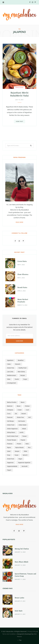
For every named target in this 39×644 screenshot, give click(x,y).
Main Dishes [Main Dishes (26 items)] (21, 372)
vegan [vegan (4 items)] (20, 459)
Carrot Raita (22, 261)
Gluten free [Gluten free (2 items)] (20, 417)
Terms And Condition (9, 634)
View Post (19, 121)
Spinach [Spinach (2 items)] (25, 455)
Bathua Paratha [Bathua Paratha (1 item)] (12, 402)
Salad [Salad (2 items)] (9, 451)
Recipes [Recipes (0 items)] (23, 375)
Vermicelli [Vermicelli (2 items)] (24, 466)
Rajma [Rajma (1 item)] (9, 447)
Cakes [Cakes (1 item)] (9, 364)
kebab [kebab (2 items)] (24, 429)
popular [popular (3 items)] (23, 440)
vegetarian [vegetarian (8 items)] (10, 463)
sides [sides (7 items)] (9, 379)
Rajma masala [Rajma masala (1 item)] (19, 447)
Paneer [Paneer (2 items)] (25, 436)
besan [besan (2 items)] (19, 406)
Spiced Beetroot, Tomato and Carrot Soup (25, 575)
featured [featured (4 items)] (10, 417)
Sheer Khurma (23, 275)
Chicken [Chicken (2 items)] (27, 406)
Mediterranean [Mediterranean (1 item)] (12, 375)
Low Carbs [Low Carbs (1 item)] (10, 372)
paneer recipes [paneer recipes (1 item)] (12, 440)
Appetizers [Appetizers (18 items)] (10, 360)
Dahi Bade (19, 611)
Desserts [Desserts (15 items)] (18, 364)
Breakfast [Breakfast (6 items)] (21, 360)
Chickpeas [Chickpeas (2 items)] (10, 410)
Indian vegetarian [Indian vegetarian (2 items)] (12, 429)
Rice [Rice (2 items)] (29, 447)
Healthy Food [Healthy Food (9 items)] (22, 368)
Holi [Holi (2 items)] (29, 417)
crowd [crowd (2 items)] (20, 410)
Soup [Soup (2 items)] (9, 455)
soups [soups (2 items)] (16, 455)
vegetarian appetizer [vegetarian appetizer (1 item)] (24, 463)
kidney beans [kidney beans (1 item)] (11, 432)
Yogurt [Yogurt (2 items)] (9, 470)
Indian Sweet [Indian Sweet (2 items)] (23, 425)
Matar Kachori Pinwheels (23, 301)
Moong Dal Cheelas (22, 549)
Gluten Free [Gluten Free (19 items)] (11, 368)
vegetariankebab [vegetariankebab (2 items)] (12, 466)
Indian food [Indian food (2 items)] (11, 425)
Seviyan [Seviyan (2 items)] (17, 451)
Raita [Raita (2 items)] (27, 444)
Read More (19, 222)
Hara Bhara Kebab (21, 562)
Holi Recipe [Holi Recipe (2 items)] (10, 421)
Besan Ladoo (19, 598)
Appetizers (19, 88)
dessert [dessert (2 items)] (24, 414)
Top (19, 640)
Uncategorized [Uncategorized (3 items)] (11, 383)
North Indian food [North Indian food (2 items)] (13, 436)
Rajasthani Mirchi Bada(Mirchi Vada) (19, 94)
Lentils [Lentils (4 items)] (21, 432)
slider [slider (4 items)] (25, 451)
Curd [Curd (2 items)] (27, 410)
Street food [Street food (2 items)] (11, 459)
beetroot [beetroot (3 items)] (10, 406)
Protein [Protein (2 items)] (19, 444)
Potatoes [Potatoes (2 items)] (10, 444)
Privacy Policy (32, 631)
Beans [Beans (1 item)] (23, 402)
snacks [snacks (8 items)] (17, 379)
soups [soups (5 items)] (25, 379)
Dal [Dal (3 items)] (16, 414)
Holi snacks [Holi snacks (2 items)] (22, 421)
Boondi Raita (22, 288)
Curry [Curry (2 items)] (9, 414)
